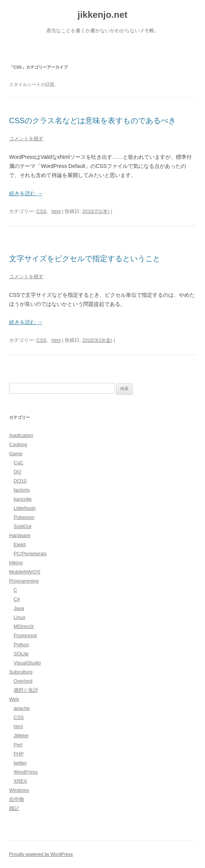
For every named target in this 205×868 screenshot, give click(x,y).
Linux (19, 617)
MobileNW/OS (25, 572)
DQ (17, 472)
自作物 (16, 799)
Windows (19, 790)
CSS (41, 211)
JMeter (21, 736)
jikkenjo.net (102, 15)
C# (17, 599)
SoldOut (23, 526)
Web (14, 699)
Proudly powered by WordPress (41, 854)
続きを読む (26, 193)
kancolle (23, 499)
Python (21, 645)
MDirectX (24, 626)
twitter (20, 763)
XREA (20, 781)
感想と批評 (26, 690)
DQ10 (20, 481)
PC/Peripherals (30, 554)
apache (22, 708)
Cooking (18, 444)
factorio (22, 490)
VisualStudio (27, 663)
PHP (19, 754)
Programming (24, 581)
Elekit (20, 544)
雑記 (14, 808)
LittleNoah (25, 508)
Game (16, 454)
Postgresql (25, 635)
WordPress (26, 772)
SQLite (21, 654)
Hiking (16, 563)
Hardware (20, 535)
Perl (18, 745)
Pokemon (24, 517)
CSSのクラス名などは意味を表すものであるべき (92, 121)
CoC (19, 463)
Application (21, 435)
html (56, 211)
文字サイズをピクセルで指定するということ (85, 259)
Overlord (23, 681)
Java (19, 608)
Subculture (21, 672)
